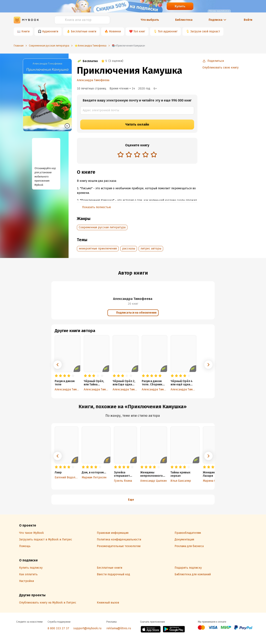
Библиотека (184, 20)
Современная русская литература (102, 227)
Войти (248, 20)
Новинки (115, 31)
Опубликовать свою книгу (220, 68)
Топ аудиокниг (168, 31)
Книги (25, 31)
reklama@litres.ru (119, 628)
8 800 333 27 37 (58, 628)
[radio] (121, 154)
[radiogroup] (137, 155)
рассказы (129, 249)
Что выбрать (150, 20)
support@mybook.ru (87, 628)
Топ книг (139, 31)
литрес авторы (151, 249)
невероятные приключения (98, 249)
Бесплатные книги (84, 31)
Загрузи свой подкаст (205, 31)
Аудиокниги (50, 31)
